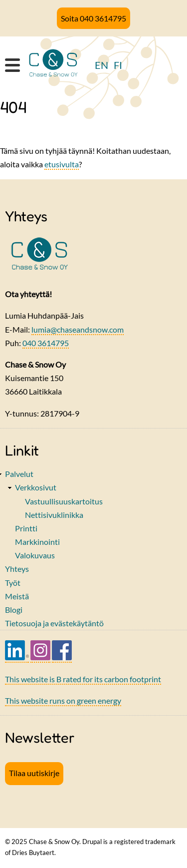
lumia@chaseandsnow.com (78, 329)
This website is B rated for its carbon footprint (83, 679)
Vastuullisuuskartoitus (64, 501)
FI (118, 65)
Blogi (14, 610)
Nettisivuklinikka (54, 515)
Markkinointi (37, 542)
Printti (26, 528)
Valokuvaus (35, 555)
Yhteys (17, 569)
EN (101, 65)
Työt (13, 583)
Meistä (17, 596)
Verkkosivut (36, 487)
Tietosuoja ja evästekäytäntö (54, 623)
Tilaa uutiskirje (34, 773)
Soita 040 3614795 (93, 18)
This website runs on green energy (63, 700)
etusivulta (62, 164)
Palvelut (19, 474)
